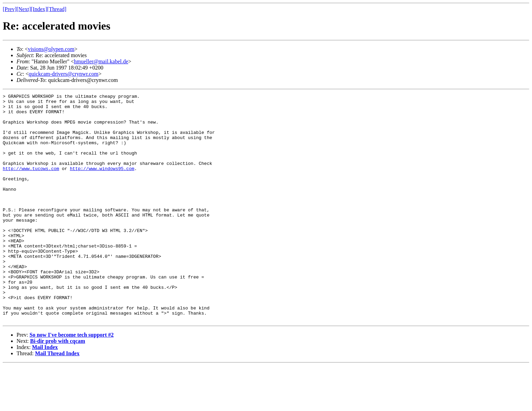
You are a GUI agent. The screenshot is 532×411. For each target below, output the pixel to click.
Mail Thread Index (57, 399)
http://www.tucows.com (31, 184)
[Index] (39, 9)
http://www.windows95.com (102, 184)
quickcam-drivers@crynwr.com (63, 74)
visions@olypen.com (51, 49)
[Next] (24, 9)
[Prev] (10, 9)
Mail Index (45, 393)
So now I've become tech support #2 (72, 380)
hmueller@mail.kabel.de (101, 61)
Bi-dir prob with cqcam (58, 386)
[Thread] (57, 9)
